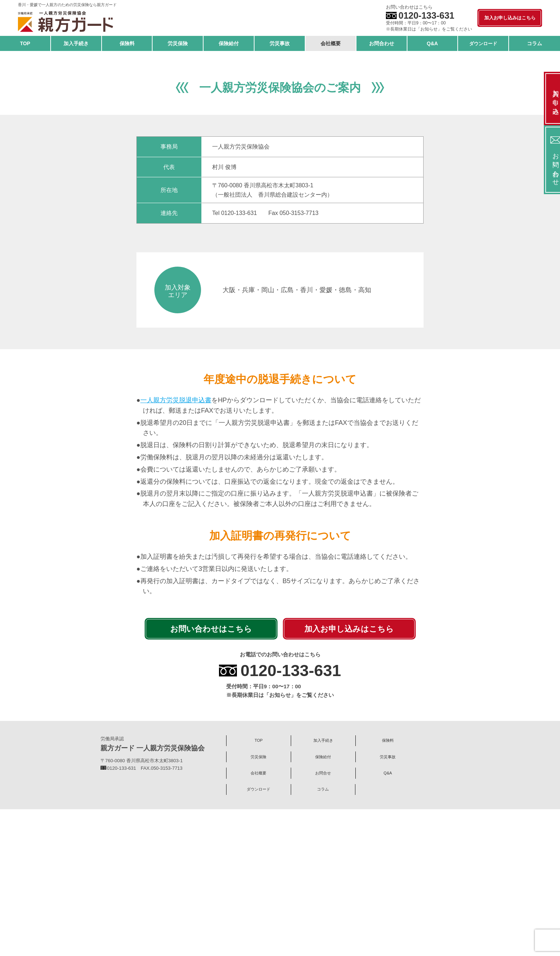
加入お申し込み (546, 99)
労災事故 (250, 918)
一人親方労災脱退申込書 (176, 559)
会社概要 (297, 918)
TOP (249, 900)
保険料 (343, 900)
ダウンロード (436, 918)
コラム (250, 935)
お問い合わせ (546, 160)
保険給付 (436, 900)
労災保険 (390, 900)
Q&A (390, 918)
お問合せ (343, 918)
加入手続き (296, 900)
